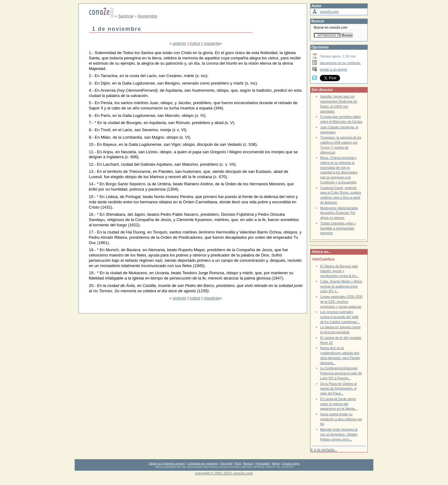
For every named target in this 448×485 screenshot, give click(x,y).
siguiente (212, 43)
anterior (180, 43)
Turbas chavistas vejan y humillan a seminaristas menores (338, 228)
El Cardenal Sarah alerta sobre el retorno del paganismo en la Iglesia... (339, 404)
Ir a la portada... (324, 450)
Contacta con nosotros (203, 463)
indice (195, 43)
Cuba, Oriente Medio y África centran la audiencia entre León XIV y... (341, 286)
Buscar (248, 463)
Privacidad (263, 463)
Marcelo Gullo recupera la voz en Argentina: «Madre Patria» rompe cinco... (339, 434)
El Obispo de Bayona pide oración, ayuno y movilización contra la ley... (340, 271)
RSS (238, 463)
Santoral (126, 16)
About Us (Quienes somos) (167, 463)
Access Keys (291, 463)
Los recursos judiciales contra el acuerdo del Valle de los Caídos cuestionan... (340, 317)
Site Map (226, 463)
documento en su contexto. (340, 63)
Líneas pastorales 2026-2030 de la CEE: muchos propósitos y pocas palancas (341, 302)
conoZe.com (329, 12)
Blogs (276, 463)
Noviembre (148, 16)
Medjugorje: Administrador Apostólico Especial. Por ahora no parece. (339, 213)
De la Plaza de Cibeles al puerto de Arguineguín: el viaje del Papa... (338, 389)
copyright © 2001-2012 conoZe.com (224, 473)
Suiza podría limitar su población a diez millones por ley (341, 419)
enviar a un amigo (334, 69)
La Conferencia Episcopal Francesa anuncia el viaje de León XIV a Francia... (341, 373)
